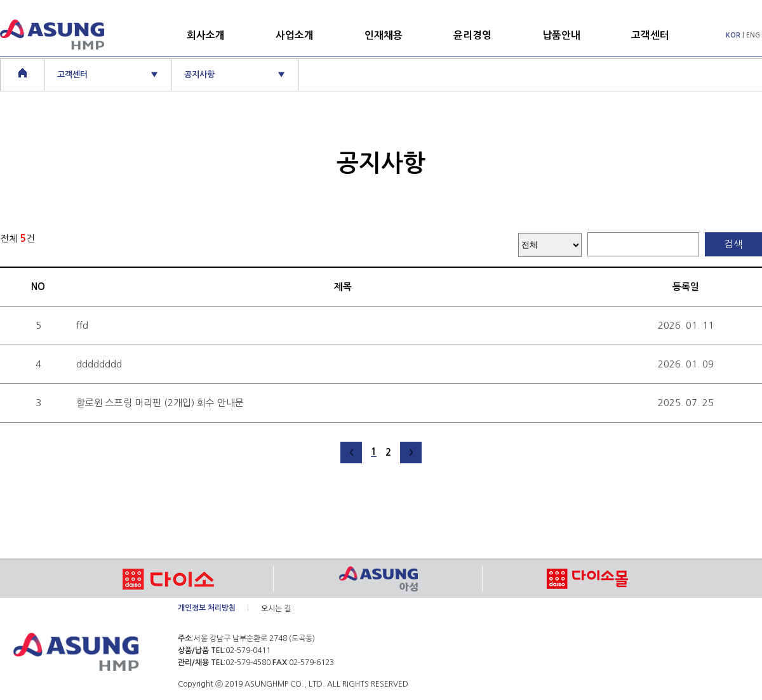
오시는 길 (276, 609)
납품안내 (561, 35)
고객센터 (650, 35)
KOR (733, 35)
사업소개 (295, 35)
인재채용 (384, 35)
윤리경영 (472, 35)
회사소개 (206, 35)
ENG (753, 35)
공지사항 (235, 75)
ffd (82, 325)
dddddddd (99, 364)
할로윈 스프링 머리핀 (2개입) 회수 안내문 (160, 403)
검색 (733, 244)
